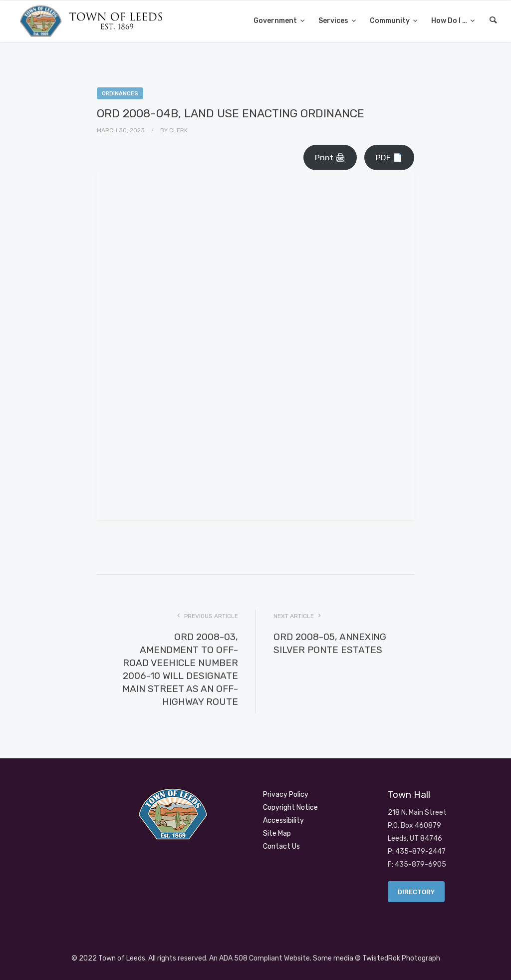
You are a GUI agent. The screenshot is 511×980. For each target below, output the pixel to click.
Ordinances (120, 94)
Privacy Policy (286, 795)
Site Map (277, 833)
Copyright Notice (290, 808)
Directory (416, 892)
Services (334, 21)
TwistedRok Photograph (401, 958)
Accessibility (283, 820)
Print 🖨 (330, 158)
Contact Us (281, 846)
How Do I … (450, 21)
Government (276, 21)
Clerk (178, 130)
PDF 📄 (389, 158)
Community (390, 21)
